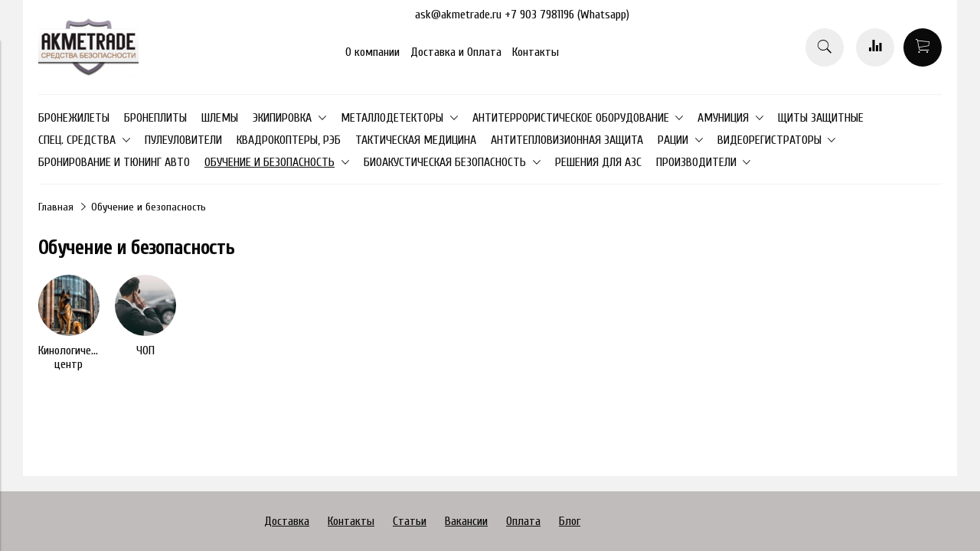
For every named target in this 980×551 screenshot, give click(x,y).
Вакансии (466, 521)
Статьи (410, 521)
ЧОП (145, 350)
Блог (570, 521)
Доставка (287, 521)
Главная (56, 207)
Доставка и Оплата (456, 52)
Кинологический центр (75, 357)
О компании (372, 52)
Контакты (536, 52)
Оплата (523, 521)
